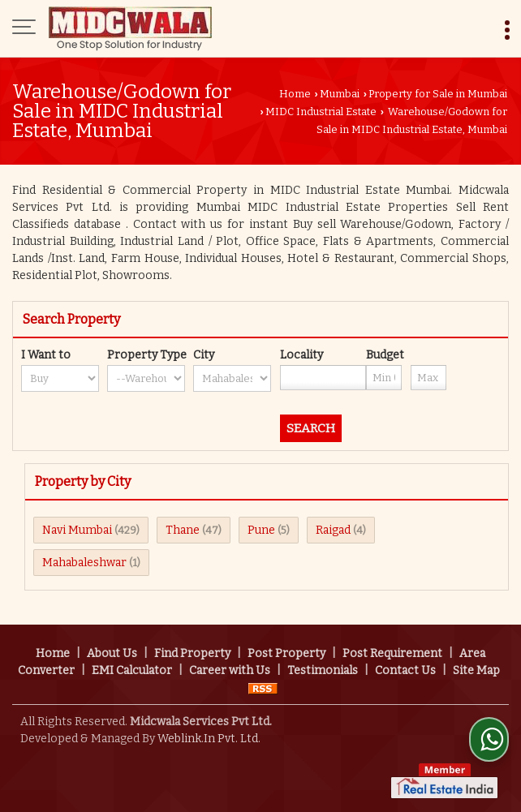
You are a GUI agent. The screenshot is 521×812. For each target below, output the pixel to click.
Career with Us (230, 670)
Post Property (286, 653)
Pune (261, 530)
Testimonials (323, 670)
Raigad (333, 530)
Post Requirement (392, 653)
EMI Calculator (132, 670)
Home (295, 94)
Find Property (192, 653)
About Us (112, 653)
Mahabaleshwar (84, 563)
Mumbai (340, 94)
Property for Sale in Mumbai (438, 94)
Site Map (476, 670)
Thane (183, 530)
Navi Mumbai (77, 530)
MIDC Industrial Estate (321, 112)
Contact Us (405, 670)
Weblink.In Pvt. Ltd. (209, 739)
